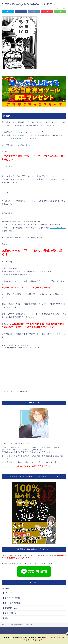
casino (8, 588)
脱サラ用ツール (11, 613)
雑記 (6, 618)
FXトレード (9, 593)
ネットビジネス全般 (13, 603)
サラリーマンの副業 (13, 598)
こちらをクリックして (18, 138)
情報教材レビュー (12, 608)
